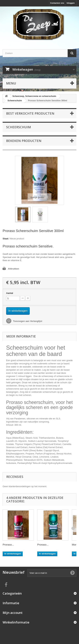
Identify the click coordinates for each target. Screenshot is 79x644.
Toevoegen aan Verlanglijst (27, 321)
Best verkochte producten (30, 113)
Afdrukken (13, 269)
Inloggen (71, 3)
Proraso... (8, 545)
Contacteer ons (57, 3)
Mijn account (13, 613)
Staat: (6, 239)
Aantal (10, 293)
